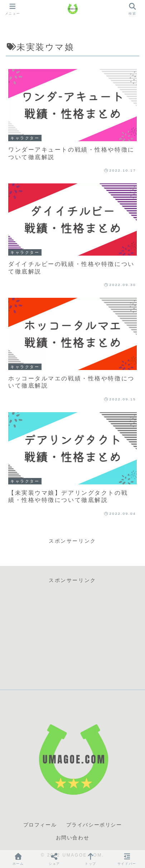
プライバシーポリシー (94, 825)
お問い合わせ (73, 838)
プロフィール (40, 825)
